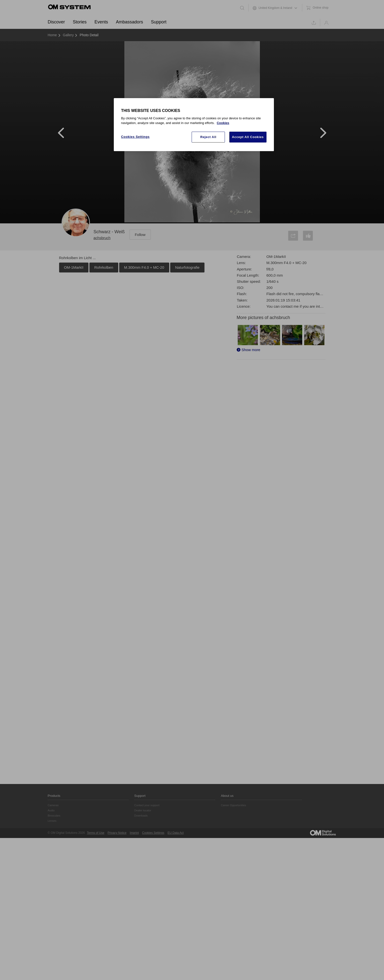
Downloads (141, 816)
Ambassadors (130, 22)
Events (101, 22)
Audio (51, 810)
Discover (56, 22)
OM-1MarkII (74, 267)
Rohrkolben (104, 267)
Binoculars (54, 816)
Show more (251, 350)
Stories (80, 22)
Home (52, 35)
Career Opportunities (234, 805)
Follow (140, 235)
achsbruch (102, 238)
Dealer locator (143, 810)
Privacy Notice (117, 833)
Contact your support (147, 805)
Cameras (53, 805)
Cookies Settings (153, 833)
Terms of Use (96, 833)
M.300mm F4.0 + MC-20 (144, 267)
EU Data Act (175, 833)
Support (159, 22)
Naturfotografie (187, 267)
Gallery (68, 35)
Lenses (52, 821)
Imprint (134, 833)
